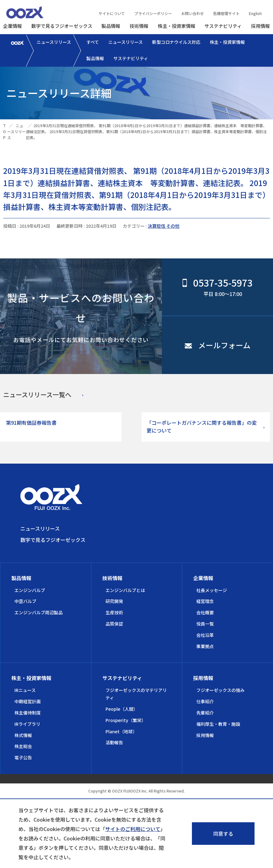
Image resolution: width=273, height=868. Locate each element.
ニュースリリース (54, 42)
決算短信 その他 (164, 226)
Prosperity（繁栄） (126, 720)
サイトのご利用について (133, 829)
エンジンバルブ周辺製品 (39, 612)
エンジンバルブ (30, 590)
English (255, 13)
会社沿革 (205, 635)
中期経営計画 (28, 701)
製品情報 (111, 26)
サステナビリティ (223, 26)
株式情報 (23, 735)
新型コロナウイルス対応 (176, 42)
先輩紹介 (205, 713)
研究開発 (114, 601)
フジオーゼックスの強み (220, 690)
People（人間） (122, 709)
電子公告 (23, 757)
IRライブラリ (27, 724)
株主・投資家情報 (177, 26)
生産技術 (114, 612)
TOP (5, 131)
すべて (93, 42)
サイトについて (112, 13)
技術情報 (139, 26)
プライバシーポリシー (153, 13)
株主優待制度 (28, 713)
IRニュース (25, 690)
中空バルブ (25, 601)
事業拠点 (205, 646)
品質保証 (114, 624)
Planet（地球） (121, 731)
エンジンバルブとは (125, 590)
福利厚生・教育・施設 (218, 724)
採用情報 (260, 26)
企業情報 (13, 26)
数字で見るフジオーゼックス (62, 26)
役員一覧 (205, 624)
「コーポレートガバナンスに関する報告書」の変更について (202, 427)
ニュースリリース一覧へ (37, 395)
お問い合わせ (193, 13)
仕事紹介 (205, 701)
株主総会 (23, 746)
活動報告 (114, 742)
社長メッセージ (212, 590)
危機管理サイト (226, 13)
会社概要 (205, 612)
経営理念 (205, 601)
